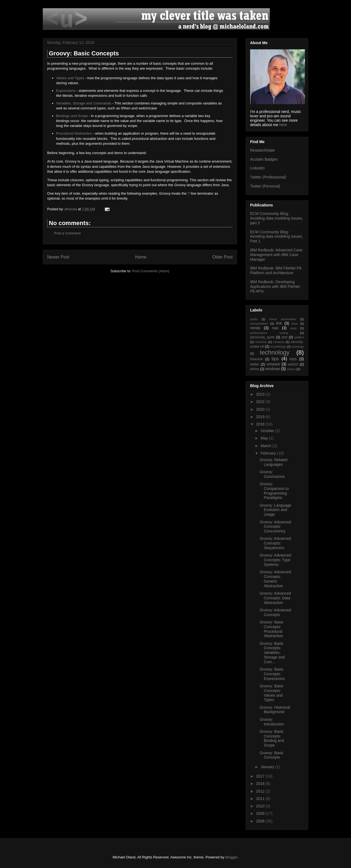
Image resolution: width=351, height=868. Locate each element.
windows (273, 369)
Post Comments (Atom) (151, 271)
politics (299, 337)
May (265, 438)
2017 (261, 776)
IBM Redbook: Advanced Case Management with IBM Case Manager (276, 255)
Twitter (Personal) (265, 186)
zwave (291, 369)
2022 (261, 402)
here (283, 125)
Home (141, 257)
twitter (255, 364)
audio (254, 319)
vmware (273, 364)
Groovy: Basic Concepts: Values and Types (272, 693)
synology (298, 347)
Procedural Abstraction (74, 133)
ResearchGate (262, 150)
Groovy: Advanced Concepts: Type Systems (275, 560)
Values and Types (70, 78)
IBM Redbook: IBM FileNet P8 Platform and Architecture (276, 270)
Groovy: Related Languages (274, 462)
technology (274, 352)
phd (285, 337)
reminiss (261, 342)
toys (293, 359)
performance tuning (269, 333)
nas (275, 328)
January (268, 767)
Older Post (222, 257)
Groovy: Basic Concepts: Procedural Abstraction (272, 629)
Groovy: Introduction (272, 722)
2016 (261, 784)
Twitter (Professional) (268, 177)
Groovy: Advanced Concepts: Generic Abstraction (275, 579)
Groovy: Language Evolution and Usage (275, 510)
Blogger (231, 857)
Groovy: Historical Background (275, 710)
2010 (261, 806)
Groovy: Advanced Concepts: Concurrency (275, 527)
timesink (256, 359)
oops (293, 328)
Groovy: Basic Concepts (272, 755)
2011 (261, 799)
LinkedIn (257, 168)
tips (275, 359)
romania (279, 342)
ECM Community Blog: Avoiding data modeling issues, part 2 (277, 218)
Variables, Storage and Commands (84, 103)
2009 (261, 813)
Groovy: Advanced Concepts (275, 612)
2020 (261, 409)
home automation (283, 319)
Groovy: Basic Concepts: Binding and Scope (272, 738)
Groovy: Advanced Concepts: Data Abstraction (275, 598)
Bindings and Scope (72, 116)
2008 (261, 821)
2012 (261, 791)
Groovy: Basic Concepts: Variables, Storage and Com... (272, 653)
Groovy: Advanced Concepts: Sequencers (275, 543)
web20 (293, 364)
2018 (261, 424)
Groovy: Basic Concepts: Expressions (272, 674)
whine (255, 369)
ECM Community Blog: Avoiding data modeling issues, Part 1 (277, 237)
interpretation (259, 324)
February (269, 453)
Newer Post (58, 257)
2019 (261, 417)
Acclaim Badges (264, 159)
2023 (261, 394)
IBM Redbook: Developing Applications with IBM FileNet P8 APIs (275, 287)
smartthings (278, 347)
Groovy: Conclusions (272, 474)
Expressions (66, 91)
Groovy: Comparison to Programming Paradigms (274, 491)
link (279, 323)
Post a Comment (67, 233)
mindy (255, 328)
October (268, 431)
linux (295, 324)
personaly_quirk (262, 337)
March (266, 446)
